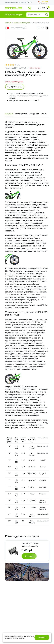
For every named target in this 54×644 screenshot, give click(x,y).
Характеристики (21, 114)
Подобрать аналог (15, 87)
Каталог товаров (14, 15)
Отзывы (44, 114)
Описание (9, 114)
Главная (8, 23)
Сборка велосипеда (16, 28)
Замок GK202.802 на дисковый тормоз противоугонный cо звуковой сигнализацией (32, 545)
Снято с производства (22, 23)
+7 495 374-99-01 (30, 8)
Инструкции (34, 114)
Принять (42, 637)
